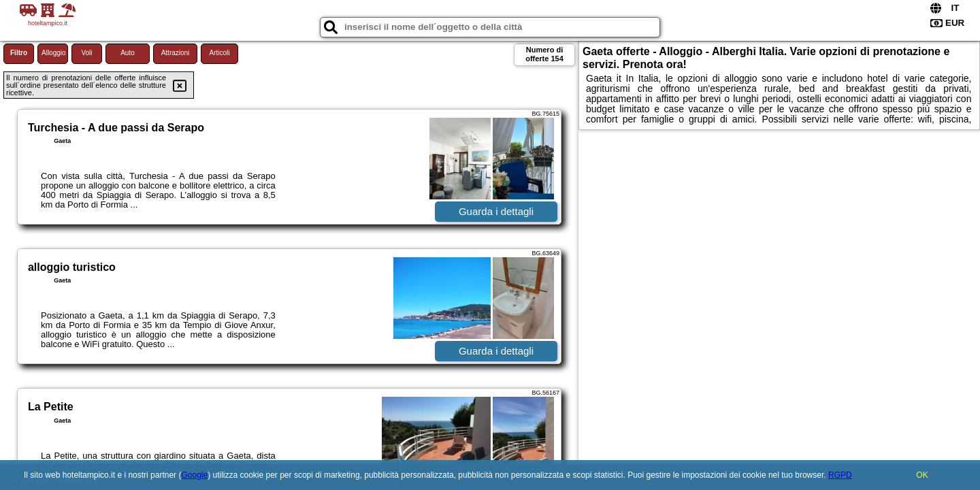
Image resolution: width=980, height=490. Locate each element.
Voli (86, 53)
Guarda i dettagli (496, 211)
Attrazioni (176, 53)
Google (194, 475)
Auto (128, 53)
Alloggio (54, 53)
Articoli (219, 53)
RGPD (840, 475)
